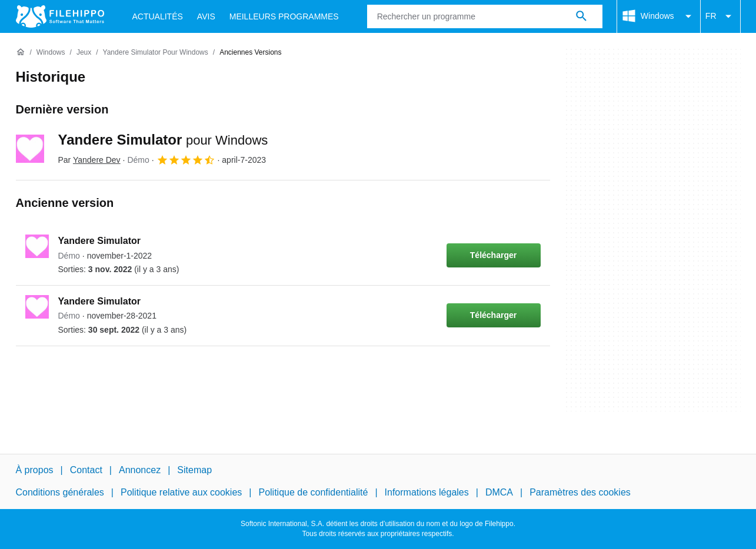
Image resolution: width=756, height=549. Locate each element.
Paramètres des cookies (580, 492)
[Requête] (485, 16)
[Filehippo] (60, 16)
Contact (86, 470)
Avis (206, 16)
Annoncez (140, 470)
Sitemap (194, 470)
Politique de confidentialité (313, 492)
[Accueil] (21, 52)
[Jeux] (84, 53)
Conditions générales (60, 492)
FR (720, 16)
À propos (35, 470)
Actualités (158, 16)
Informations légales (427, 492)
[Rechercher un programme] (581, 16)
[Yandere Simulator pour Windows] (156, 53)
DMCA (499, 492)
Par (89, 160)
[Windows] (51, 53)
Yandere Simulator (163, 140)
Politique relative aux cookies (181, 492)
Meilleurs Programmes (284, 16)
